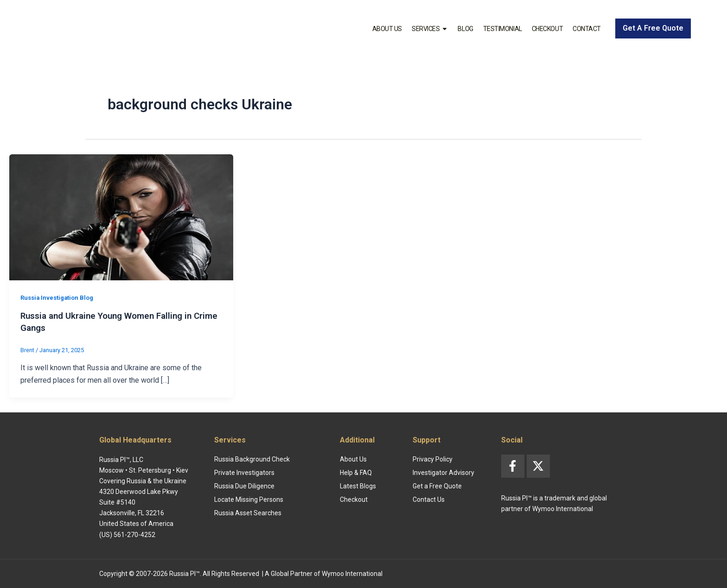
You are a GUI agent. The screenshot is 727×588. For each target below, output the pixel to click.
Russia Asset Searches (248, 512)
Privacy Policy (433, 459)
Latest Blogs (358, 486)
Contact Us (429, 499)
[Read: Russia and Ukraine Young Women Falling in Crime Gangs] (121, 217)
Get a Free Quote (437, 486)
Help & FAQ (356, 472)
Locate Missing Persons (249, 499)
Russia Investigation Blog (60, 297)
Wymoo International (352, 573)
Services (430, 29)
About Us (387, 29)
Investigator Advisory (443, 472)
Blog (465, 29)
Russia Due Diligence (244, 486)
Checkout (547, 29)
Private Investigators (244, 472)
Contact (587, 29)
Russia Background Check (252, 459)
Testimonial (503, 29)
